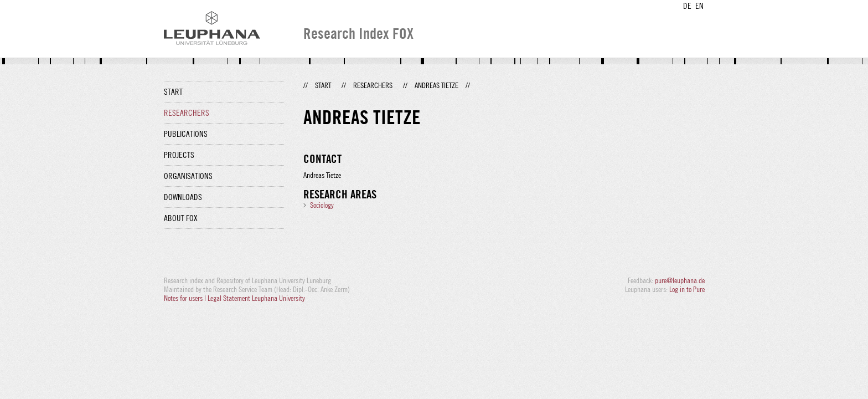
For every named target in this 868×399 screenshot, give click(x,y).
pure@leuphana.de (680, 280)
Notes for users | (186, 298)
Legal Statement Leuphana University (256, 298)
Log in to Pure (687, 289)
